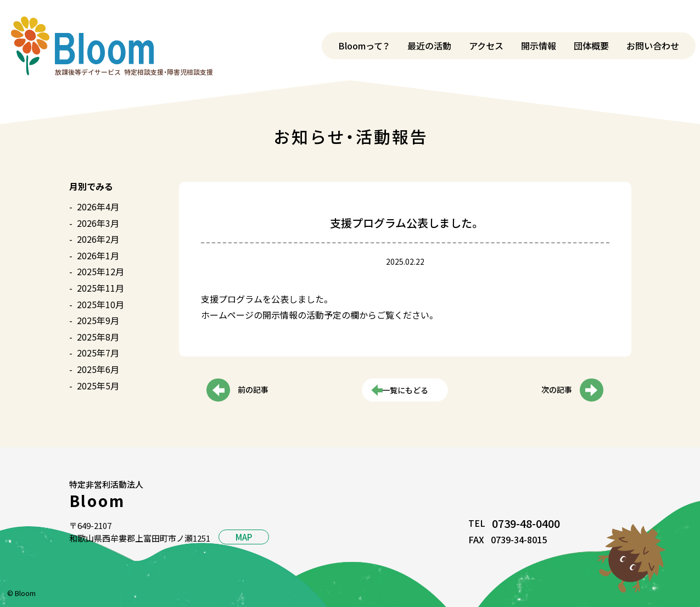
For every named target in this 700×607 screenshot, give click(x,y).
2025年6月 (98, 369)
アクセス (486, 46)
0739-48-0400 (526, 523)
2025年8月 (98, 337)
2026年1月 (98, 255)
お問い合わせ (653, 46)
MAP (244, 537)
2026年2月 (98, 239)
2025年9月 (98, 320)
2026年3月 (98, 223)
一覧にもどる (405, 391)
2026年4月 (98, 207)
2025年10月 (100, 304)
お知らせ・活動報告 (351, 136)
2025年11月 (100, 288)
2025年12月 (100, 271)
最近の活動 (429, 46)
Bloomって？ (364, 46)
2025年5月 (98, 386)
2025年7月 (98, 353)
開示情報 (539, 46)
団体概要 (591, 46)
